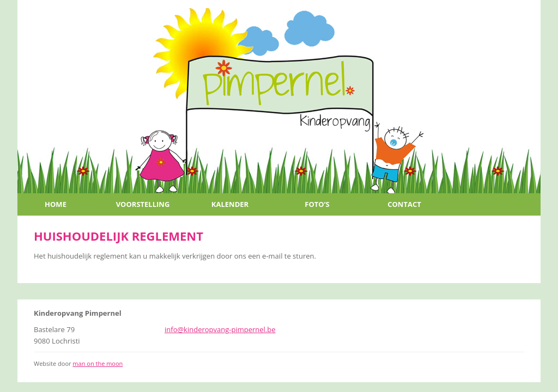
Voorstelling (143, 204)
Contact (404, 204)
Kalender (230, 204)
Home (56, 204)
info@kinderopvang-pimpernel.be (220, 329)
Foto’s (317, 204)
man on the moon (98, 363)
